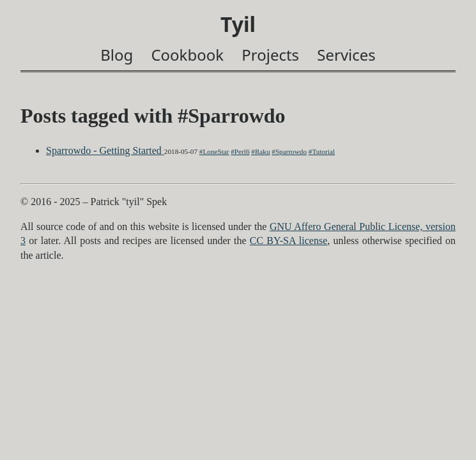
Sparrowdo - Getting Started (105, 150)
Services (346, 55)
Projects (270, 55)
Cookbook (187, 55)
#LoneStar (214, 151)
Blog (117, 55)
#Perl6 (240, 151)
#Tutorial (322, 151)
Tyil (238, 24)
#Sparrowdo (289, 151)
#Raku (260, 151)
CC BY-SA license (289, 241)
